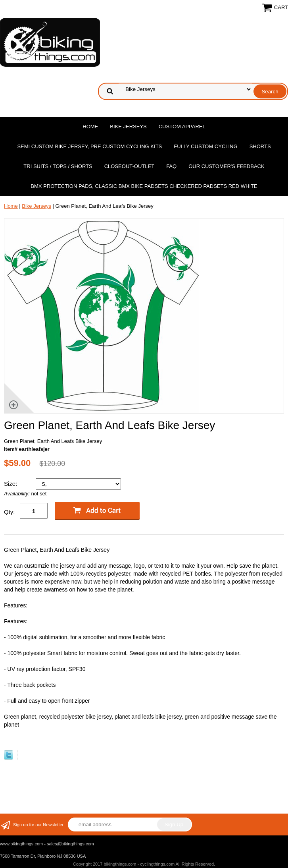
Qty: (10, 512)
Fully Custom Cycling (205, 146)
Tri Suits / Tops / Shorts (58, 166)
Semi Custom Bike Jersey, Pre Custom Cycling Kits (89, 146)
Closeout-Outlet (129, 166)
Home (90, 127)
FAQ (171, 166)
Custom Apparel (182, 127)
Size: (12, 484)
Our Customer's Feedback (227, 166)
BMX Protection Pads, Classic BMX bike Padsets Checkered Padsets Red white (144, 186)
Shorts (260, 146)
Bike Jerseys (128, 127)
